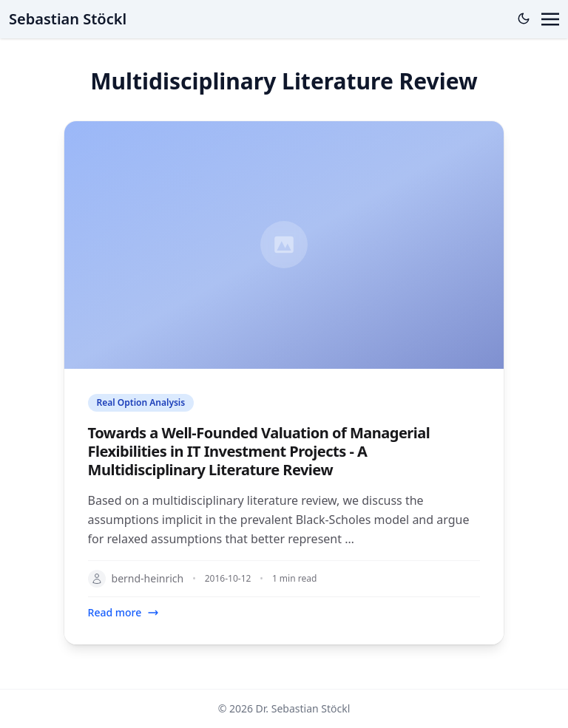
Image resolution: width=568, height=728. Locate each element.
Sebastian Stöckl (68, 19)
